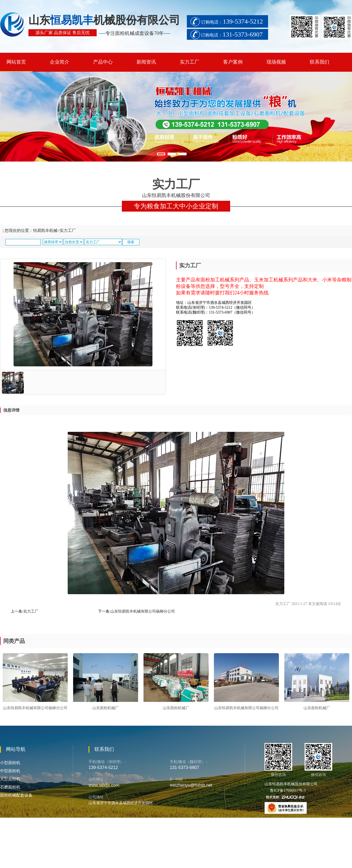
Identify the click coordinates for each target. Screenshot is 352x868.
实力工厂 (190, 62)
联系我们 (320, 62)
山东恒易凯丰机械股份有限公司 (291, 784)
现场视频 (276, 62)
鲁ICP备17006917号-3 (288, 790)
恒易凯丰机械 (45, 231)
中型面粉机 (10, 771)
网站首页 (16, 62)
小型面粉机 (10, 763)
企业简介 (60, 62)
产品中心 (103, 62)
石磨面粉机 (10, 787)
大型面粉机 (10, 779)
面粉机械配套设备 (16, 795)
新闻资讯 (146, 62)
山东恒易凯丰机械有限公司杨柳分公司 (143, 611)
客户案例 (233, 62)
